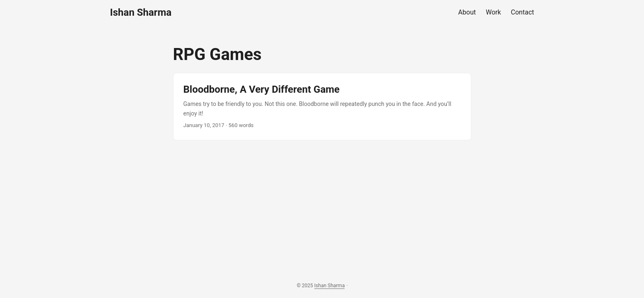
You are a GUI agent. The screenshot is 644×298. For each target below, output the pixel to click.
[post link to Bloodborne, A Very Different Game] (322, 107)
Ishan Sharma (141, 12)
